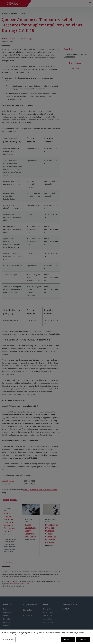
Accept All (68, 639)
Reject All (83, 639)
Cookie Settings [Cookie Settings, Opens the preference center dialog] (9, 639)
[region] (46, 637)
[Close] (89, 633)
